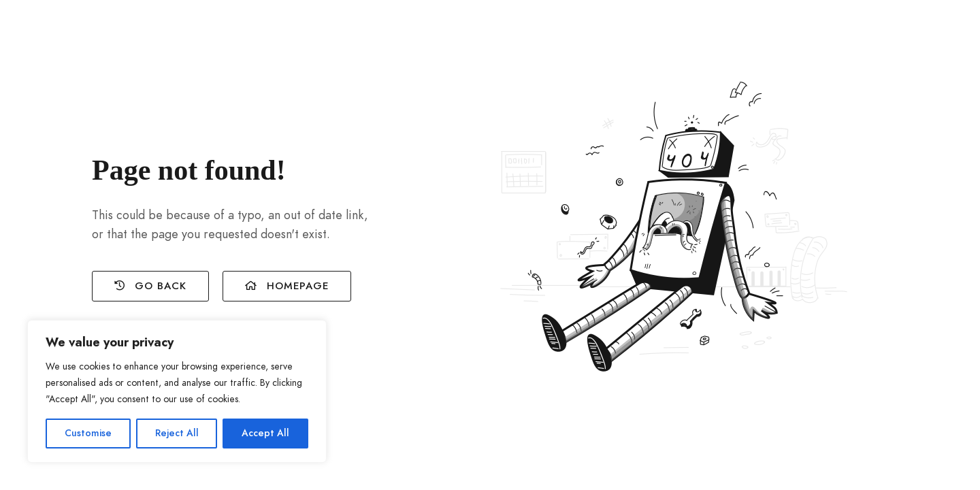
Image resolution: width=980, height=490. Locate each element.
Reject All (177, 433)
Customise (88, 433)
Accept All (265, 433)
